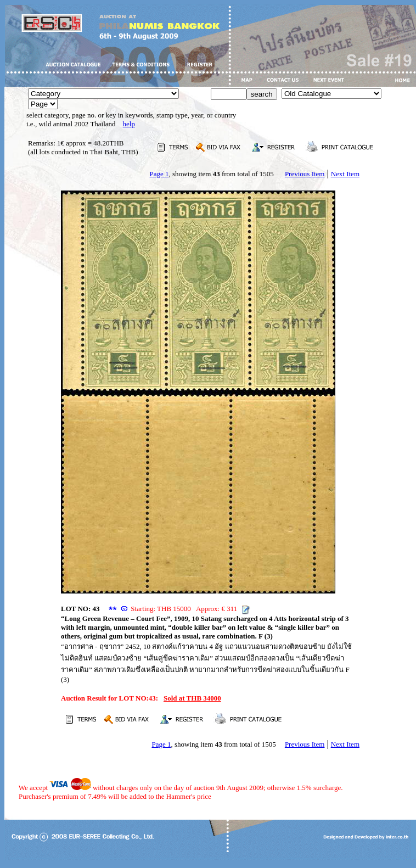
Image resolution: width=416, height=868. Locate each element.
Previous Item (305, 174)
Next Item (345, 174)
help (129, 124)
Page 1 (159, 174)
